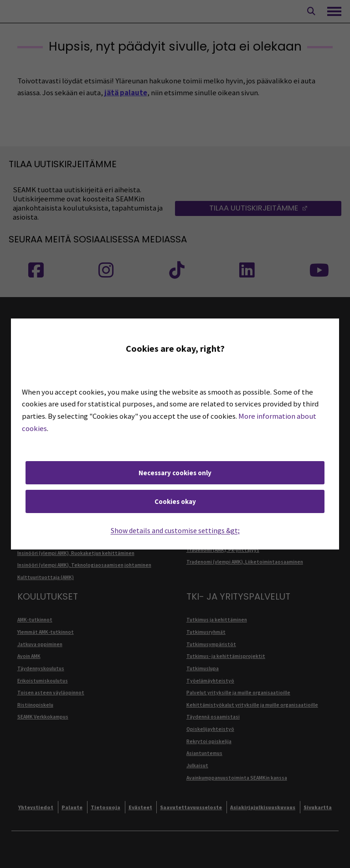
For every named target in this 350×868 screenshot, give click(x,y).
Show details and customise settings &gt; (175, 530)
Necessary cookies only (175, 473)
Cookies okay (175, 501)
